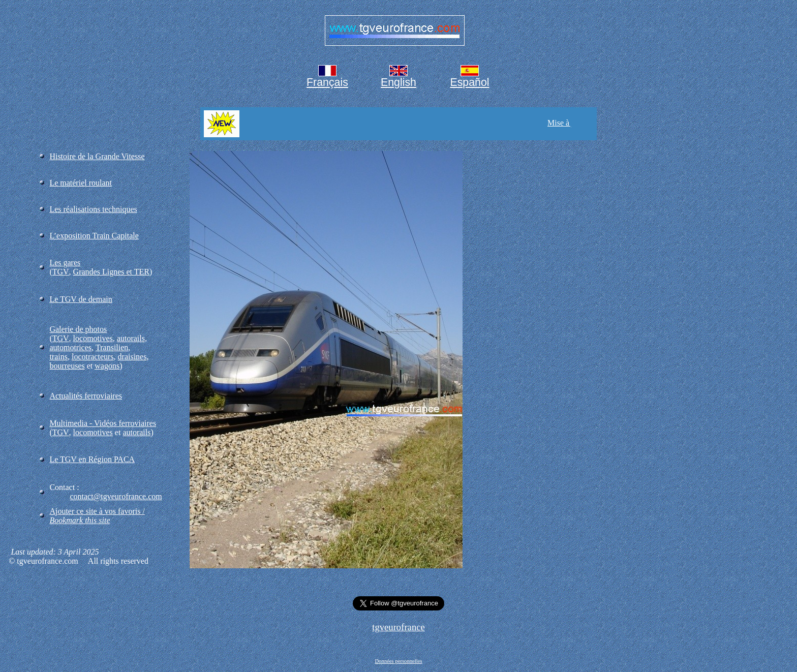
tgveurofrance (398, 627)
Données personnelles (398, 661)
